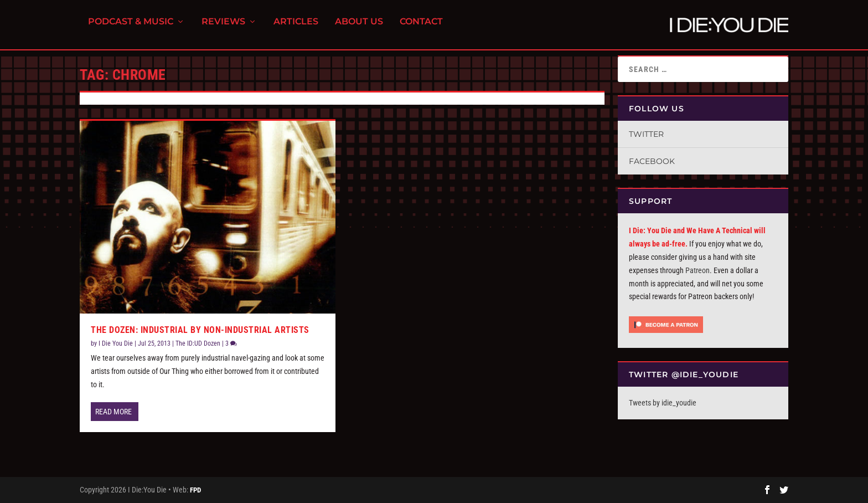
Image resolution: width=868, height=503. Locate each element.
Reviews (223, 28)
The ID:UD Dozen (198, 343)
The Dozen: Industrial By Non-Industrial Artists (200, 330)
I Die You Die (116, 343)
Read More (113, 412)
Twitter (646, 134)
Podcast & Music (131, 28)
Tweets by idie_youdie (663, 403)
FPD (195, 490)
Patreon (697, 270)
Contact (421, 28)
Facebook (652, 161)
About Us (359, 28)
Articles (296, 28)
